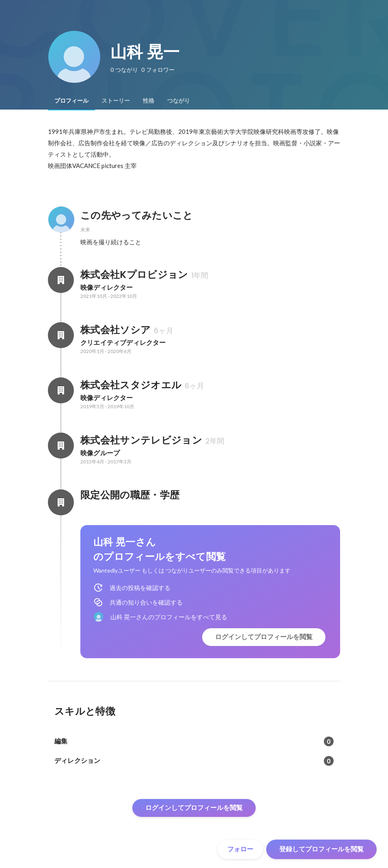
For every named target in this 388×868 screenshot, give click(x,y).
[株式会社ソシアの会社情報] (61, 335)
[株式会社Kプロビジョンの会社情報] (61, 280)
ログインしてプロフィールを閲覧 (264, 637)
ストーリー (116, 101)
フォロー (240, 849)
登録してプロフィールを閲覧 (321, 849)
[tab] (71, 101)
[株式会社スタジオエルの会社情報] (61, 390)
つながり (179, 101)
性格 (149, 101)
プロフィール (71, 101)
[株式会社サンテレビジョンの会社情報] (61, 446)
